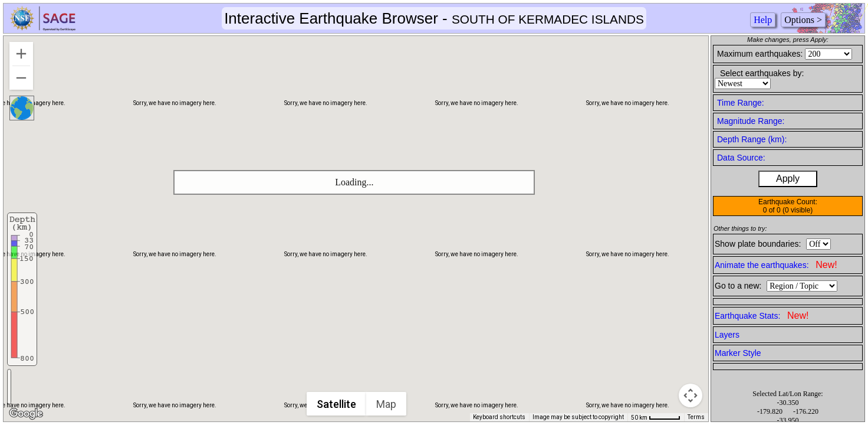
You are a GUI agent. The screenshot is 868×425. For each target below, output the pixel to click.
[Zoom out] (21, 78)
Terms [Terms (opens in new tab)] (696, 417)
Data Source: (741, 158)
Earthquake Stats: (762, 316)
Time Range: (741, 103)
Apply (788, 179)
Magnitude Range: (751, 121)
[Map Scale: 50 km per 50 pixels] (656, 417)
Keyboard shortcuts (499, 417)
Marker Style (738, 353)
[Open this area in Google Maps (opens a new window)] (26, 414)
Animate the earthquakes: (776, 265)
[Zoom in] (21, 54)
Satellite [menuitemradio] (336, 404)
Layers (727, 335)
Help (763, 20)
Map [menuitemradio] (386, 404)
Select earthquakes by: (762, 73)
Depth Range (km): (752, 139)
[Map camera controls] (691, 395)
